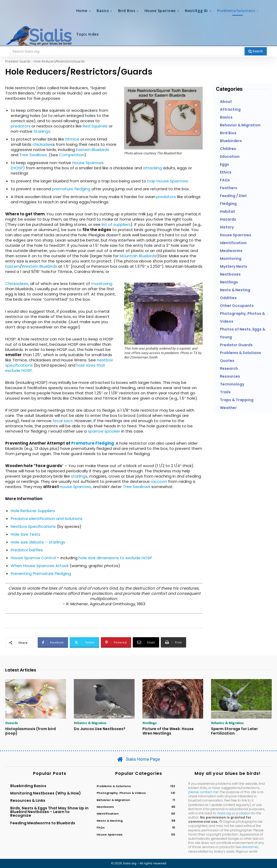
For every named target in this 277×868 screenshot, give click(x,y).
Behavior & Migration (90, 723)
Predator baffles (27, 550)
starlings (79, 476)
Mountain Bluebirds (137, 256)
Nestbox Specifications (34, 526)
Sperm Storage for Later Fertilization (234, 731)
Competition (72, 155)
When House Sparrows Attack (40, 566)
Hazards (12, 723)
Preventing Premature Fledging (41, 573)
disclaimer (250, 847)
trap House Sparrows (168, 181)
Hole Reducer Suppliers (33, 511)
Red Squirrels (95, 126)
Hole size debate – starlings (38, 542)
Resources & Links (28, 800)
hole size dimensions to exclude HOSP (115, 558)
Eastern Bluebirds (93, 150)
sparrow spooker (104, 431)
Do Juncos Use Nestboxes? (100, 729)
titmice (72, 139)
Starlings (42, 131)
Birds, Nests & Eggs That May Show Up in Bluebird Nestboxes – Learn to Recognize (49, 812)
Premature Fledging (93, 443)
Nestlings (149, 723)
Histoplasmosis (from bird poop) (31, 731)
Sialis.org (224, 813)
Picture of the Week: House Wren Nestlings (168, 731)
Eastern (13, 266)
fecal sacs (63, 421)
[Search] (256, 51)
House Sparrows (75, 487)
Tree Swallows (33, 155)
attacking (152, 168)
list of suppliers (116, 224)
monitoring (102, 284)
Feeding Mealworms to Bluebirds (43, 823)
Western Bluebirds (39, 266)
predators (21, 126)
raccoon (159, 481)
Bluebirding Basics (28, 786)
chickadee (43, 144)
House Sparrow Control (34, 558)
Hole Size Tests (26, 534)
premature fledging (71, 189)
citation (245, 813)
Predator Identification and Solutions (47, 519)
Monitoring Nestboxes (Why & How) (46, 793)
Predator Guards (18, 61)
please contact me (203, 792)
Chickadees (17, 284)
